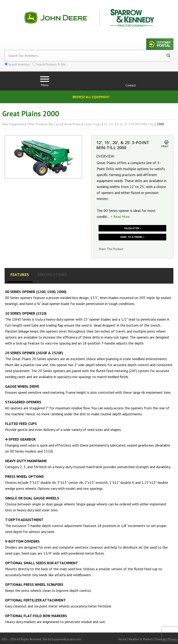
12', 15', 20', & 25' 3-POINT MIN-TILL (129, 124)
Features (20, 275)
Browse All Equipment (91, 97)
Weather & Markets (141, 639)
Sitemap (160, 639)
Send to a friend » (132, 237)
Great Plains (72, 124)
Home (123, 639)
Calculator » (132, 228)
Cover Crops (92, 124)
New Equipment (13, 124)
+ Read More (120, 217)
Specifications (52, 275)
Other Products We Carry (44, 124)
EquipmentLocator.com (66, 639)
